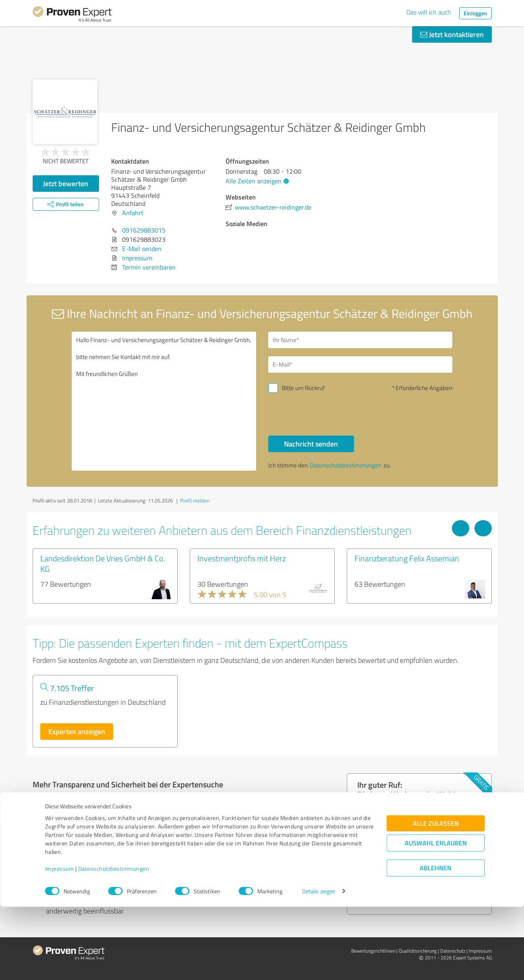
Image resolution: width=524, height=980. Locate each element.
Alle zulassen (436, 897)
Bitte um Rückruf (303, 388)
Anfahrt (133, 213)
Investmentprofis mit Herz (242, 558)
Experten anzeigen (77, 731)
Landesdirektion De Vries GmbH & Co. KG (103, 563)
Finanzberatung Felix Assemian (407, 558)
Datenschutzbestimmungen (114, 942)
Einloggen (475, 13)
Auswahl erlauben (436, 917)
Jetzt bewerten (66, 183)
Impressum (60, 942)
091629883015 (144, 230)
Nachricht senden (311, 444)
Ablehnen (436, 942)
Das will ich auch (429, 12)
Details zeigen (319, 965)
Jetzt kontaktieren (452, 34)
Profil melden (195, 500)
